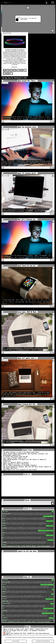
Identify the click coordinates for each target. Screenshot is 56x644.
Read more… (15, 67)
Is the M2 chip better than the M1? (16, 457)
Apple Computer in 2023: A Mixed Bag (16, 464)
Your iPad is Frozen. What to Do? (15, 458)
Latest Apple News (33, 18)
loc (28, 531)
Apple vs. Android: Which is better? (16, 462)
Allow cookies (16, 641)
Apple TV (19, 63)
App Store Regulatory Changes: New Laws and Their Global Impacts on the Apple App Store (27, 467)
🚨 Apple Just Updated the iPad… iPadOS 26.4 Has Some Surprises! (27, 633)
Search (53, 503)
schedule (21, 49)
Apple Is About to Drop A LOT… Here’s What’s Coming (21, 629)
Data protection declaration (43, 641)
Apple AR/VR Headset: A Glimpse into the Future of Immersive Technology (25, 460)
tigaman (26, 19)
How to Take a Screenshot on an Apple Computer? (20, 465)
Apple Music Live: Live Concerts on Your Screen (20, 470)
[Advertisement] (28, 486)
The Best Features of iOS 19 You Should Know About (21, 452)
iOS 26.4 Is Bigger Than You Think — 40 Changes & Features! (24, 630)
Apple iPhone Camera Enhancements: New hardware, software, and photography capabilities (25, 454)
